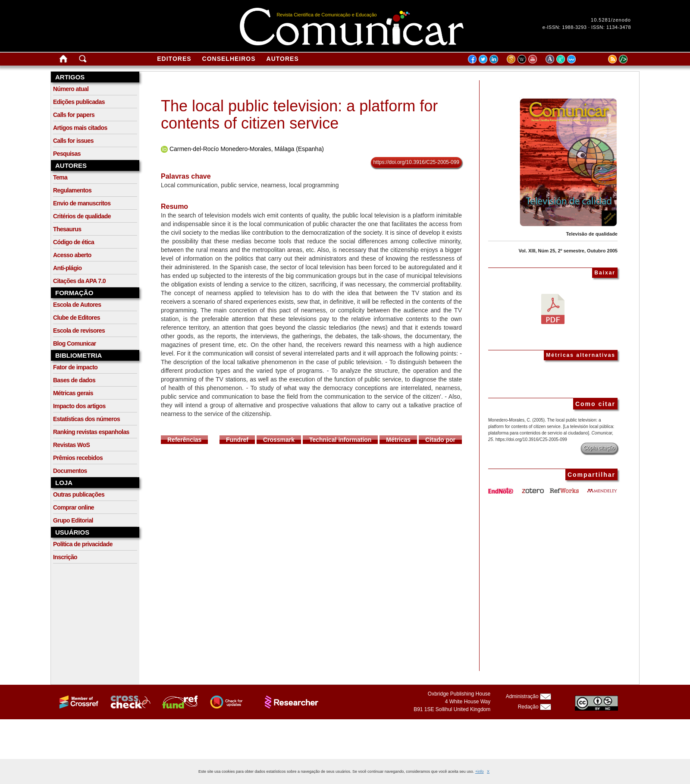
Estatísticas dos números (86, 419)
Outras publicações (79, 494)
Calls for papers (74, 115)
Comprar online (74, 507)
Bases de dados (74, 380)
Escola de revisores (79, 331)
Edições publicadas (79, 102)
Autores (283, 59)
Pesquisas (67, 154)
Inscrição (65, 557)
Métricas (398, 440)
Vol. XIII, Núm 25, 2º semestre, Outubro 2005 (568, 251)
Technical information (340, 440)
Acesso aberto (72, 255)
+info (480, 771)
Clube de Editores (77, 318)
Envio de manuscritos (82, 203)
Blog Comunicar (75, 343)
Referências (184, 440)
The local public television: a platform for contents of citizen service (299, 115)
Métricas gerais (73, 393)
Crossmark (279, 440)
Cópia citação (599, 448)
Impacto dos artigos (79, 406)
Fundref (237, 440)
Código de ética (74, 242)
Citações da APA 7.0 (79, 281)
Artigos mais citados (80, 128)
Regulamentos (72, 190)
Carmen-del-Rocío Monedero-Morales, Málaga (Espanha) (247, 149)
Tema (60, 177)
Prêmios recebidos (78, 458)
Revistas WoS (71, 445)
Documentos (70, 471)
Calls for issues (73, 141)
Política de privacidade (83, 544)
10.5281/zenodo (611, 20)
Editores (174, 59)
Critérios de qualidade (82, 216)
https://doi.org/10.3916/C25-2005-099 (416, 162)
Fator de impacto (75, 367)
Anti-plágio (67, 268)
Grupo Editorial (73, 520)
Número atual (71, 89)
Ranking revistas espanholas (91, 432)
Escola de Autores (77, 305)
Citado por (440, 440)
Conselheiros (229, 59)
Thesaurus (67, 229)
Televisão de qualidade (592, 234)
